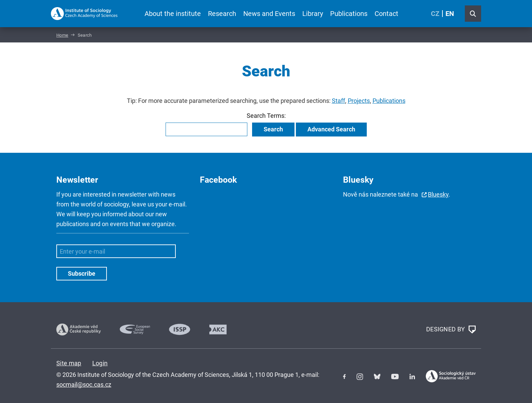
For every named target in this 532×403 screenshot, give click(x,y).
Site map (69, 363)
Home (62, 35)
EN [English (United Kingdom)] (450, 14)
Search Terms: (266, 116)
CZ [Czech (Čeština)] (435, 14)
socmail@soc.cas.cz (84, 384)
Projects (359, 101)
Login (100, 363)
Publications (349, 14)
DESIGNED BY (451, 330)
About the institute (173, 14)
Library (313, 14)
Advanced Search (331, 129)
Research (222, 14)
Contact (386, 14)
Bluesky (438, 194)
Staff (338, 101)
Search (273, 129)
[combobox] (206, 129)
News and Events (269, 14)
